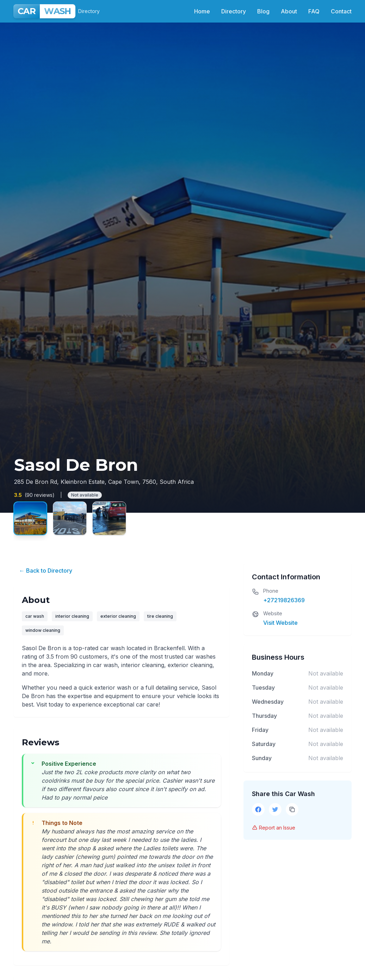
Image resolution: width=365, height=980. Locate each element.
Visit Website (280, 623)
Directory (234, 11)
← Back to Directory (46, 571)
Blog (263, 11)
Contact (341, 11)
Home (202, 11)
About (289, 11)
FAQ (314, 11)
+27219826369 (284, 600)
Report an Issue (274, 828)
